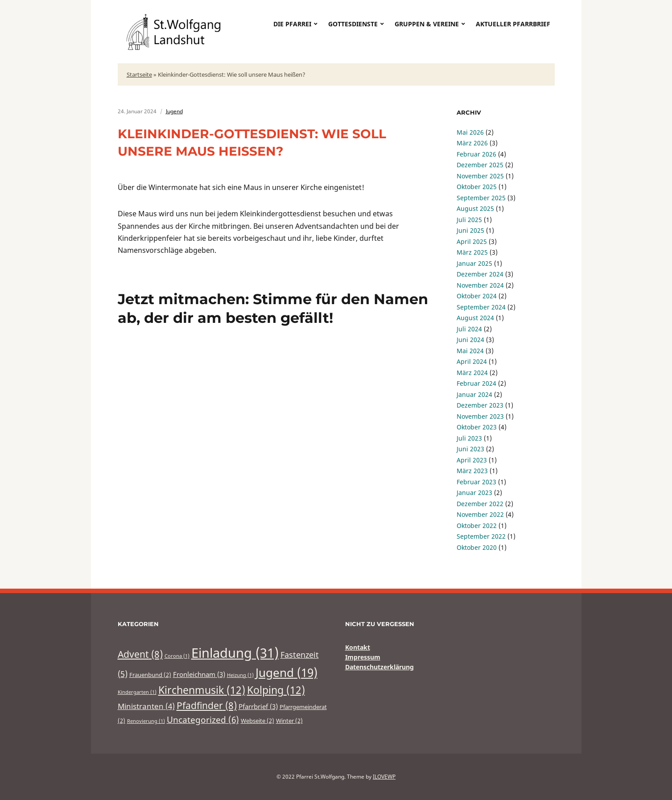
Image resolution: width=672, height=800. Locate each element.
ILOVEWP (384, 777)
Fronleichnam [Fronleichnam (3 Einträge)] (199, 674)
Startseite (139, 74)
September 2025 (481, 198)
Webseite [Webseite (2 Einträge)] (258, 721)
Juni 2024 (470, 340)
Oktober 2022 (477, 526)
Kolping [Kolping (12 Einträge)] (276, 690)
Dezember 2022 (480, 504)
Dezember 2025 (480, 165)
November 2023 (480, 416)
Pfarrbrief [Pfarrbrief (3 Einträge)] (258, 706)
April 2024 (472, 361)
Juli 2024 (469, 329)
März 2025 (472, 252)
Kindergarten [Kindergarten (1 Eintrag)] (137, 692)
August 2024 (475, 318)
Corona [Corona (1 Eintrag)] (177, 656)
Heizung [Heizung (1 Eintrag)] (240, 675)
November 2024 (480, 285)
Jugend (174, 111)
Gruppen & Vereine (427, 24)
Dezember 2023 (480, 405)
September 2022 (481, 536)
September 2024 (481, 307)
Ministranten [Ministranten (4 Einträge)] (146, 706)
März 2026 (472, 143)
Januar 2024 (474, 394)
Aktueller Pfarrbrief (513, 24)
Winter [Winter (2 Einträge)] (289, 721)
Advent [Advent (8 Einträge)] (140, 654)
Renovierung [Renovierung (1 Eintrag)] (146, 721)
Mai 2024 (470, 351)
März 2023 (472, 471)
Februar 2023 (476, 482)
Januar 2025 (474, 263)
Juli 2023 (469, 438)
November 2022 (480, 514)
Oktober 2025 (477, 187)
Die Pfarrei (292, 24)
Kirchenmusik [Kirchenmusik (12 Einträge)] (202, 690)
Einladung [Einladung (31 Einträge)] (235, 653)
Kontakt (358, 647)
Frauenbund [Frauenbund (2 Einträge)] (150, 675)
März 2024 (472, 373)
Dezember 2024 (480, 274)
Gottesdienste (353, 24)
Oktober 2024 (477, 296)
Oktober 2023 (477, 427)
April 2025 (472, 241)
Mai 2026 (470, 132)
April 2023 (472, 460)
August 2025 (475, 208)
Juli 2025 (469, 220)
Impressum (363, 657)
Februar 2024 (476, 383)
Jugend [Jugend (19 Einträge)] (287, 672)
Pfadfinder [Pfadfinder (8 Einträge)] (207, 705)
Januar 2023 (474, 493)
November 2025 (480, 176)
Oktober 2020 (477, 547)
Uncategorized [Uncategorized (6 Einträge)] (203, 720)
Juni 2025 (470, 230)
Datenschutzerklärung (379, 667)
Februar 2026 (476, 154)
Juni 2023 (470, 449)
